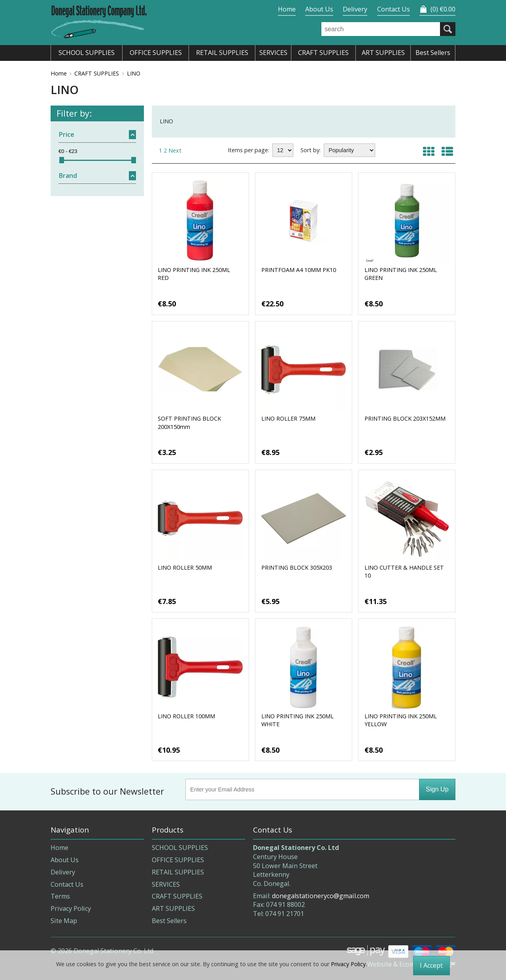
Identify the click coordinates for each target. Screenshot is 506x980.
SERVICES (166, 884)
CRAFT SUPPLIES (97, 73)
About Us (319, 9)
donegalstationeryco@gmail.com (321, 896)
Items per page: (248, 150)
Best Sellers (169, 921)
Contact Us (394, 9)
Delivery (355, 9)
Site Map (64, 921)
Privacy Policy (71, 908)
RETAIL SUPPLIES (178, 872)
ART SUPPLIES (173, 908)
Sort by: (311, 150)
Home (287, 9)
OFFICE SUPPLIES (178, 860)
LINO (134, 73)
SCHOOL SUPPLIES (180, 848)
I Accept (431, 965)
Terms (60, 896)
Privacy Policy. (349, 964)
